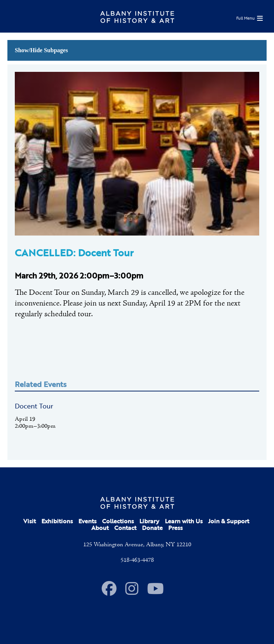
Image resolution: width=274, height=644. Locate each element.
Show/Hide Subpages (41, 50)
